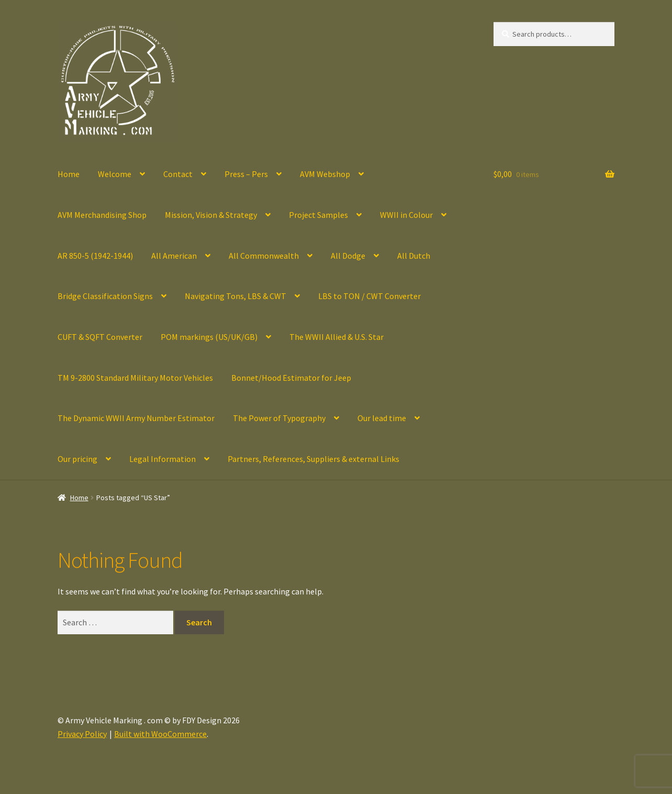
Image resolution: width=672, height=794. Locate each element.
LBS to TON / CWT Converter (369, 296)
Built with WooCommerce (160, 734)
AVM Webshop (325, 174)
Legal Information (163, 459)
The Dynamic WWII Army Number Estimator (136, 418)
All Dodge (348, 256)
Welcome (115, 174)
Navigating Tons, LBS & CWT (236, 296)
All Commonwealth (264, 256)
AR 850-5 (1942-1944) (95, 256)
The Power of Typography (279, 418)
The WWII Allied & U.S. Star (337, 337)
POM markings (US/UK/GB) (209, 337)
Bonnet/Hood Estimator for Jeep (291, 378)
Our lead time (382, 418)
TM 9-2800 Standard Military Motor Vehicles (135, 378)
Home (69, 174)
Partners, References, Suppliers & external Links (313, 459)
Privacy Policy (82, 734)
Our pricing (77, 459)
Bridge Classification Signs (105, 296)
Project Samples (318, 215)
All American (174, 256)
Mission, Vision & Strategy (211, 215)
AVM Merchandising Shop (102, 215)
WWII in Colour (406, 215)
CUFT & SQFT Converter (100, 337)
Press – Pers (246, 174)
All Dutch (414, 256)
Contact (178, 174)
